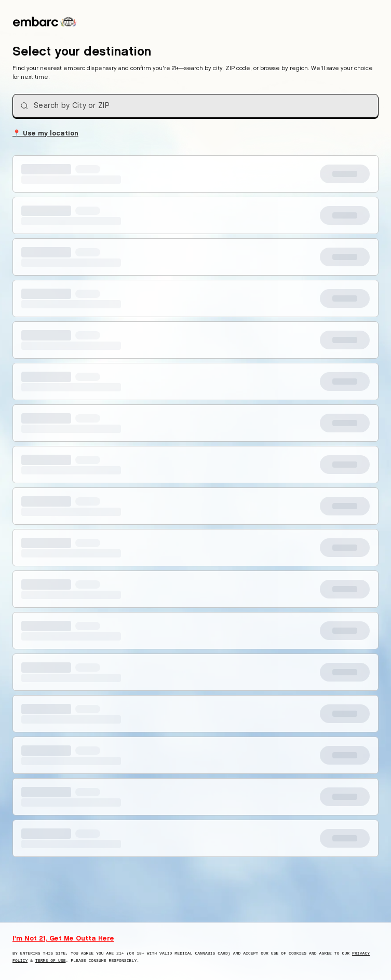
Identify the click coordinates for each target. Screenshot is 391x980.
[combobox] (195, 106)
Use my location (45, 132)
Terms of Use (51, 961)
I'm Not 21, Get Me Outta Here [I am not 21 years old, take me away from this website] (63, 938)
